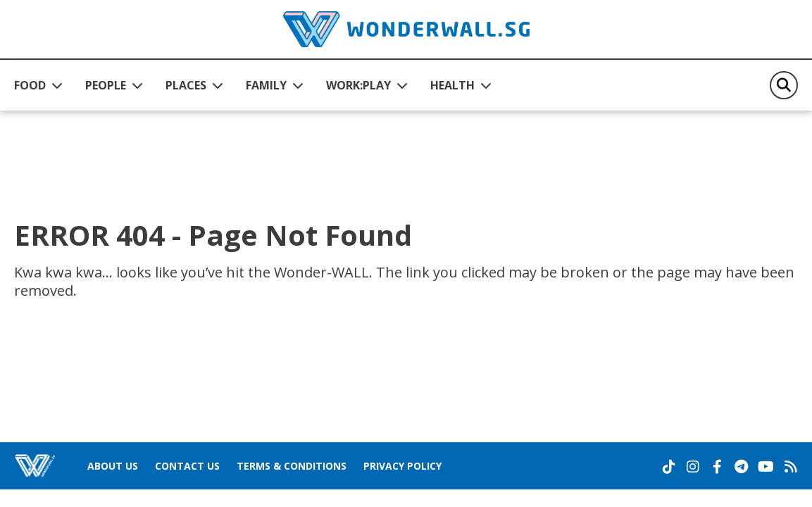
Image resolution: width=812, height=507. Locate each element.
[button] (38, 85)
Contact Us (187, 466)
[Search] (784, 85)
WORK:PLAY (358, 85)
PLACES (186, 85)
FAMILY (266, 85)
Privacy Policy (402, 466)
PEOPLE (106, 85)
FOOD (30, 85)
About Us (113, 466)
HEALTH (452, 85)
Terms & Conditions (292, 466)
